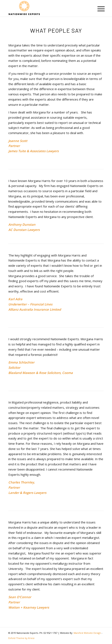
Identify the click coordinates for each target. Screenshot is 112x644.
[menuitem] (98, 9)
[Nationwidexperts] (46, 8)
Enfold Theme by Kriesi (21, 638)
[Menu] (98, 9)
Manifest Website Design (87, 633)
